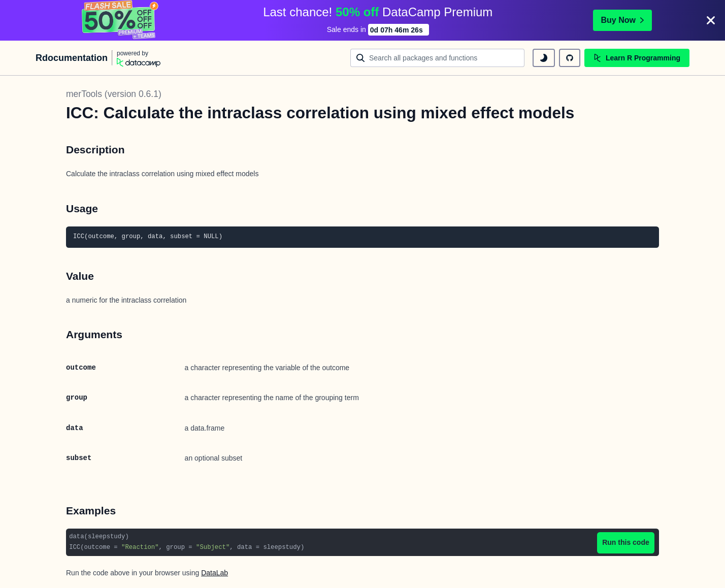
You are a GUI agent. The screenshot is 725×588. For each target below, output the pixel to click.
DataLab (215, 573)
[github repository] (570, 58)
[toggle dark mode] (544, 58)
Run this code (626, 542)
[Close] (711, 20)
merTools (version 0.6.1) (114, 94)
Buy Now (622, 20)
